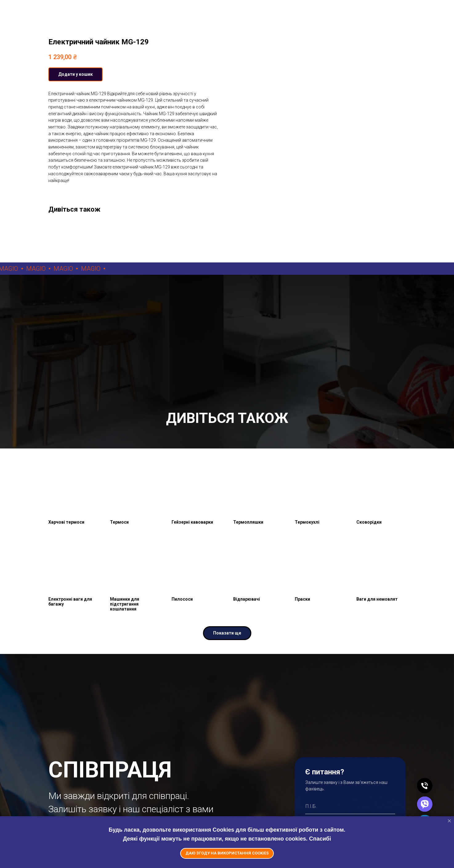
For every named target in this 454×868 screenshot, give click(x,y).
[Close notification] (449, 821)
